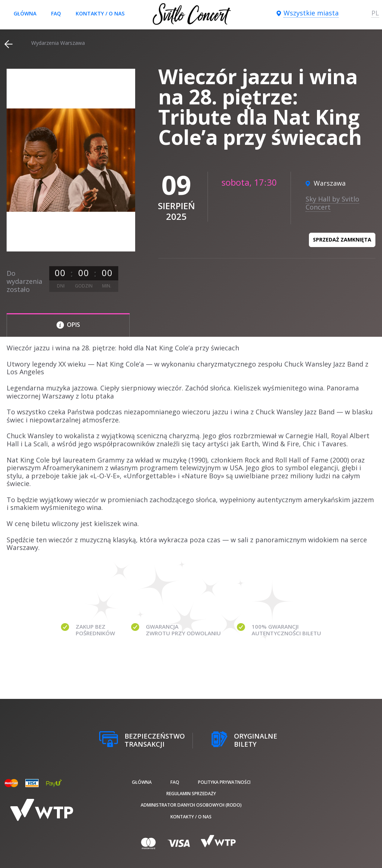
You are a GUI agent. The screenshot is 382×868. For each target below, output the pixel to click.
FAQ (56, 13)
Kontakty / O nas (100, 13)
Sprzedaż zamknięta (342, 240)
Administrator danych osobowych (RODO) (191, 805)
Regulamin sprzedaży (191, 794)
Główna (25, 13)
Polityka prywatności (224, 782)
